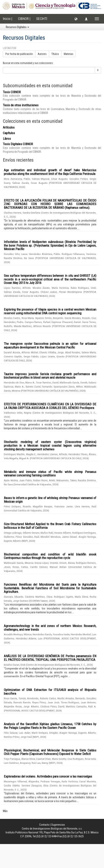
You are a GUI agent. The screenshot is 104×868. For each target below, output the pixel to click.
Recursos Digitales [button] (17, 27)
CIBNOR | (24, 19)
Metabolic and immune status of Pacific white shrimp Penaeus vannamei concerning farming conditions (50, 474)
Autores (42, 54)
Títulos (55, 54)
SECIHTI (42, 19)
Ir (98, 70)
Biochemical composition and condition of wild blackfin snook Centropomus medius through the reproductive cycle (50, 556)
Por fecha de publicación (19, 54)
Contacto (44, 825)
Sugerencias (58, 825)
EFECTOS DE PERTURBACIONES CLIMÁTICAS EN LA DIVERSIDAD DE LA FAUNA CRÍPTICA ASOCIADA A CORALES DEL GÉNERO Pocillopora (50, 406)
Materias (69, 54)
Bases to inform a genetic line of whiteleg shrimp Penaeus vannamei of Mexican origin (50, 500)
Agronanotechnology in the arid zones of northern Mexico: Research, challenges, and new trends (50, 628)
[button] (76, 19)
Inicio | (8, 19)
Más (5, 811)
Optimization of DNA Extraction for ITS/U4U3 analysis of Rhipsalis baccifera (50, 692)
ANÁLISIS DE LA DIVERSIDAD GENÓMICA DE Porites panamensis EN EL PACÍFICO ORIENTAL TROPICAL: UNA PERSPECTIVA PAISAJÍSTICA (50, 658)
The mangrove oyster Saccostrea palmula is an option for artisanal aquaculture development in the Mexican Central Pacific (50, 345)
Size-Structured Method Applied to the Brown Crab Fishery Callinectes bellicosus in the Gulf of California (50, 526)
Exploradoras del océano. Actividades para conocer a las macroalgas (48, 776)
